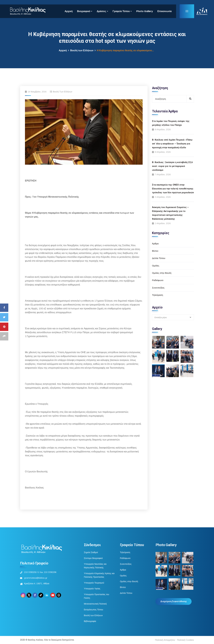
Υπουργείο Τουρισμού (94, 583)
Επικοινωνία (165, 11)
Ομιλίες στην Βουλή (162, 273)
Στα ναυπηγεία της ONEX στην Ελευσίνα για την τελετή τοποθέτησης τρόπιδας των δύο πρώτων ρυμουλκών (173, 189)
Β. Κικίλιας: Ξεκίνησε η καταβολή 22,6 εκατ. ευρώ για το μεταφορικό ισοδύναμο (172, 166)
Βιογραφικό (84, 11)
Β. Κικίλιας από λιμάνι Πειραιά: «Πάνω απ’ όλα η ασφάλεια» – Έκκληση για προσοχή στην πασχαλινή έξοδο (172, 144)
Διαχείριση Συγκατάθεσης (174, 601)
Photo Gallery (145, 11)
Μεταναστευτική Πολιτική (95, 604)
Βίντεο (155, 251)
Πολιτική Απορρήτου (165, 640)
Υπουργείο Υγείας (92, 589)
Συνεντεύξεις (158, 288)
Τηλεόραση (158, 295)
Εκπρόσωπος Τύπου (94, 610)
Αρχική (69, 11)
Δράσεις (101, 11)
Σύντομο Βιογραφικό (93, 558)
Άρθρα (155, 244)
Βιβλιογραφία (90, 621)
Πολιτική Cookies (185, 640)
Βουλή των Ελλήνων (82, 50)
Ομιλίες (156, 266)
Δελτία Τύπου (159, 258)
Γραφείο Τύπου (121, 11)
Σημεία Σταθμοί (91, 552)
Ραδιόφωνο (158, 280)
